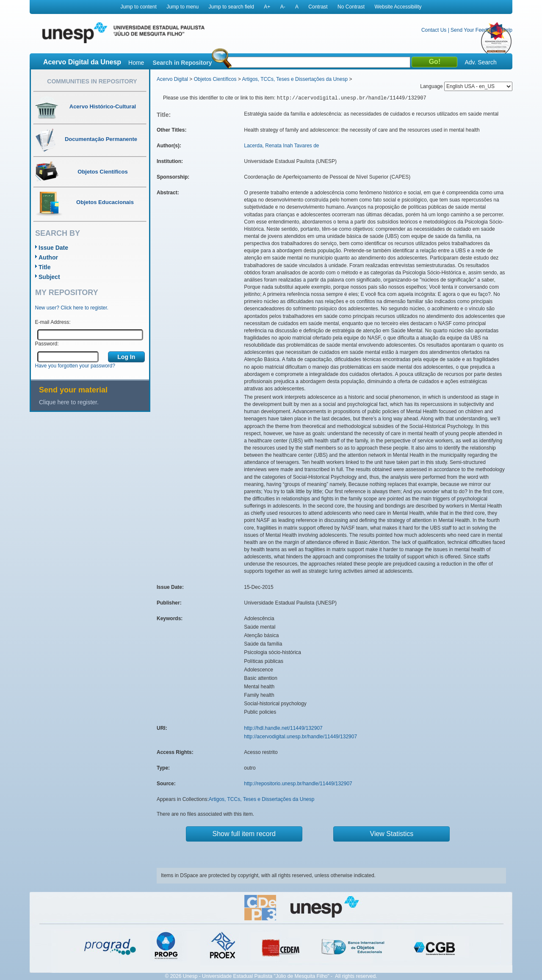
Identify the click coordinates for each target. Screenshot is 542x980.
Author (48, 257)
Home (136, 63)
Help (507, 30)
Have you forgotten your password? (75, 366)
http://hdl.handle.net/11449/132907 (283, 728)
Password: (47, 344)
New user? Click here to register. (72, 308)
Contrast (318, 7)
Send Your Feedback (474, 30)
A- (283, 7)
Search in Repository (182, 63)
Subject (49, 277)
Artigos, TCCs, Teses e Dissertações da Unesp (295, 79)
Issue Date (53, 248)
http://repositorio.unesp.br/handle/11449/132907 (298, 784)
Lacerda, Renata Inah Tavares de (281, 146)
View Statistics (392, 834)
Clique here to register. (69, 402)
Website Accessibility (398, 7)
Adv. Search (480, 62)
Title (45, 267)
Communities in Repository (92, 81)
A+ (267, 7)
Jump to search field (231, 7)
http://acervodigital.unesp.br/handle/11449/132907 (300, 737)
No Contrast (351, 7)
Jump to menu (183, 7)
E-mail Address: (53, 322)
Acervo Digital (172, 79)
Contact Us (434, 30)
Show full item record (244, 834)
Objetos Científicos (215, 79)
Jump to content (138, 7)
